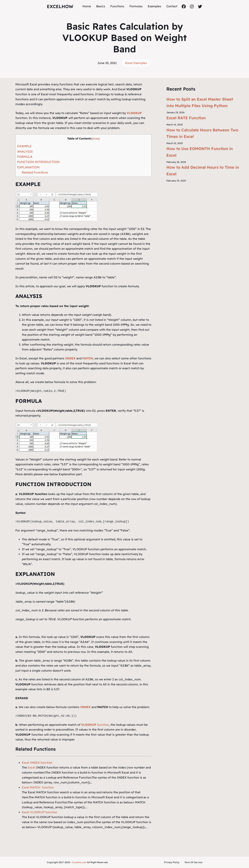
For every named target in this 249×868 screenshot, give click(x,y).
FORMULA (25, 157)
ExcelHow (60, 6)
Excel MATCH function (38, 787)
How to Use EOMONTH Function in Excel (200, 152)
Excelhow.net (79, 862)
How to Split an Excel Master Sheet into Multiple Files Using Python (200, 102)
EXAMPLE (24, 146)
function (95, 725)
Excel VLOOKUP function (40, 812)
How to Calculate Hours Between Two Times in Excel (202, 133)
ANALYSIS (25, 151)
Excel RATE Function (186, 118)
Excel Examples (136, 63)
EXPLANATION (28, 167)
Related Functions (35, 172)
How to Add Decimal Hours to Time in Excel (203, 171)
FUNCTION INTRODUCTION (38, 162)
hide (96, 139)
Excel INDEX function (37, 763)
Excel (32, 767)
